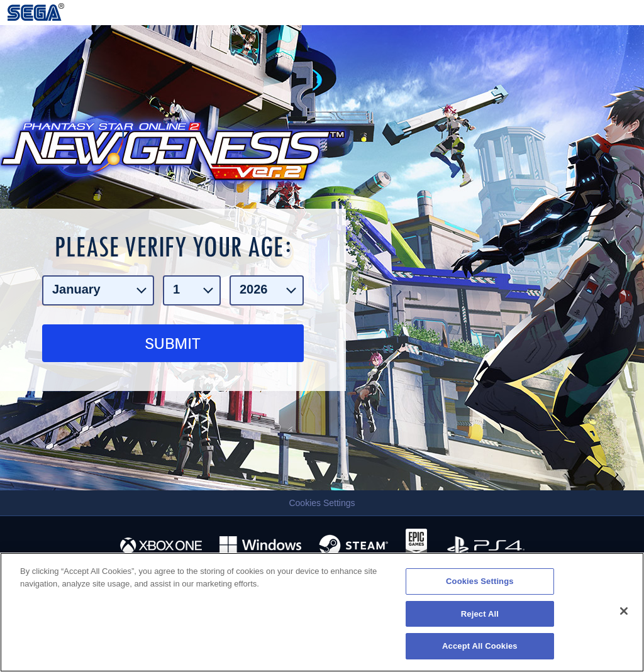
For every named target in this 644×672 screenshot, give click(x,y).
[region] (322, 612)
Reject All (480, 614)
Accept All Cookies (480, 646)
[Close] (624, 611)
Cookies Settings (322, 503)
